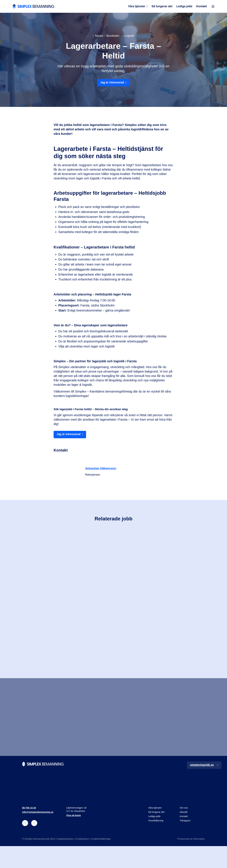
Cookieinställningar (101, 861)
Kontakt (202, 7)
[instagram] (34, 845)
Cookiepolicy (82, 861)
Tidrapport (185, 842)
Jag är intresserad (112, 84)
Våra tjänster (137, 7)
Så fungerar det (162, 7)
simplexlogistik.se (201, 787)
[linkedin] (25, 845)
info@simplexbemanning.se (38, 834)
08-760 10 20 (29, 830)
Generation (199, 861)
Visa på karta (73, 837)
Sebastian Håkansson (101, 470)
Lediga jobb (184, 7)
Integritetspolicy (65, 861)
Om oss (184, 830)
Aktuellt (184, 834)
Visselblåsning (156, 842)
